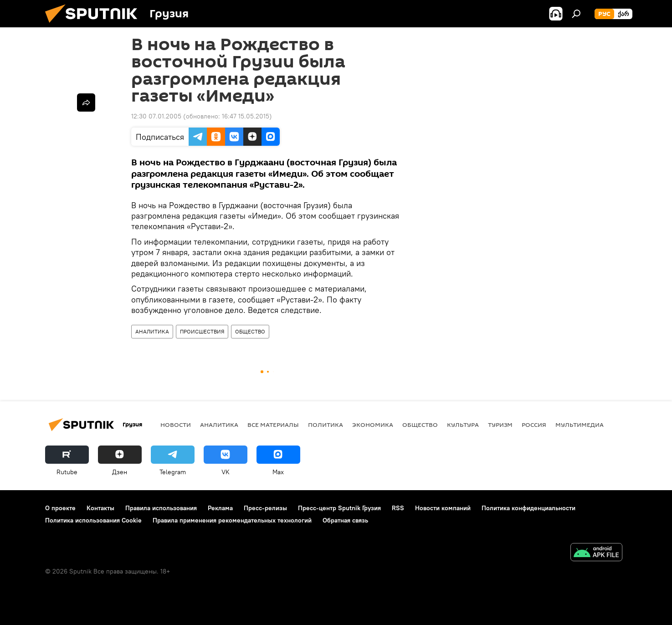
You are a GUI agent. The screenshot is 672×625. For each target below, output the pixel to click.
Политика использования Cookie (93, 520)
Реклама (220, 508)
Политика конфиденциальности (528, 508)
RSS (398, 508)
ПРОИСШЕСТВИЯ (202, 331)
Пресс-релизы (265, 508)
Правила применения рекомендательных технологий (232, 520)
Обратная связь (345, 520)
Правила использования (161, 508)
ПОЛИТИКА (326, 425)
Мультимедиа (580, 425)
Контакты (100, 508)
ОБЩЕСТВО (250, 331)
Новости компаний (443, 508)
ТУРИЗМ (500, 425)
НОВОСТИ (176, 425)
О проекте (60, 508)
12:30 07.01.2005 (156, 116)
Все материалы (273, 425)
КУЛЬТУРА (463, 425)
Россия (534, 425)
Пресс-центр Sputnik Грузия (339, 508)
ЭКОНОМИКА (373, 425)
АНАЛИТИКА (152, 331)
